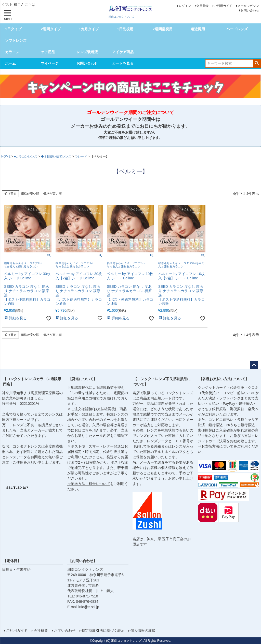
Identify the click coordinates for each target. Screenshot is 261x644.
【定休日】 (12, 561)
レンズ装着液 (87, 52)
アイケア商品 (123, 52)
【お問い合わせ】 (83, 561)
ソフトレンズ (16, 40)
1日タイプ (13, 29)
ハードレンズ (237, 29)
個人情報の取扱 (143, 631)
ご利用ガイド (223, 6)
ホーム (10, 63)
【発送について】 (83, 379)
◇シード (81, 156)
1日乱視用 (125, 29)
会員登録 (202, 6)
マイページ (50, 63)
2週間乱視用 (163, 29)
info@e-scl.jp (89, 607)
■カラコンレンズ (26, 156)
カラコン (12, 52)
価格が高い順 (53, 194)
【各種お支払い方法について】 (224, 379)
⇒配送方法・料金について (89, 484)
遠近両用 (198, 29)
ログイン (185, 6)
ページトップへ (254, 365)
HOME (6, 156)
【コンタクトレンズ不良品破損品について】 (162, 382)
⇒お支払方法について (216, 446)
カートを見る (123, 63)
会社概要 (41, 631)
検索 (257, 63)
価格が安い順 (30, 194)
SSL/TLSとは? (17, 488)
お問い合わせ (250, 10)
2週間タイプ (51, 29)
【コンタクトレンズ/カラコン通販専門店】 (32, 382)
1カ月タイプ (89, 29)
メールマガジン (248, 6)
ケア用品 (48, 52)
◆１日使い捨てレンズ (56, 156)
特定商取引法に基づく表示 (103, 631)
